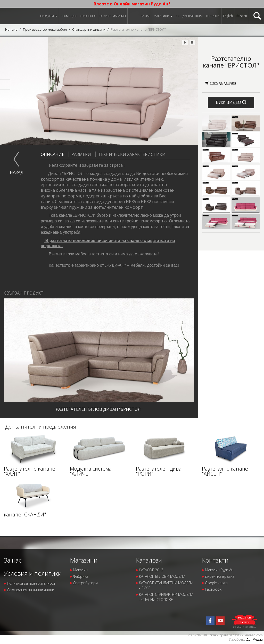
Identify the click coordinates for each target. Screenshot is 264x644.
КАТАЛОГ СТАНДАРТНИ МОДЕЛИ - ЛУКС (166, 585)
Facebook (213, 589)
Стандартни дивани (89, 29)
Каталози (149, 560)
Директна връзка (220, 576)
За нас (146, 16)
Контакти (213, 16)
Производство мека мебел (45, 29)
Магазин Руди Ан (219, 570)
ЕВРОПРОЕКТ (88, 16)
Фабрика (81, 576)
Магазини (163, 16)
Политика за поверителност (31, 583)
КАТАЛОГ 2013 (151, 570)
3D (178, 16)
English (228, 16)
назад (17, 172)
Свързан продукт (24, 293)
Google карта (216, 583)
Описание (52, 154)
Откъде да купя (221, 83)
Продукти (49, 16)
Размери (80, 154)
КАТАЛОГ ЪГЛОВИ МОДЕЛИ (162, 576)
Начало (11, 29)
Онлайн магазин (113, 16)
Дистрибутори (193, 16)
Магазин (80, 570)
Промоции (69, 16)
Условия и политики (33, 573)
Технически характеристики (130, 154)
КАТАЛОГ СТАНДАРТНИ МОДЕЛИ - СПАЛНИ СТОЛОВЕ (166, 597)
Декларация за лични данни (31, 590)
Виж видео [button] (231, 102)
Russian (242, 16)
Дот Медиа (254, 639)
